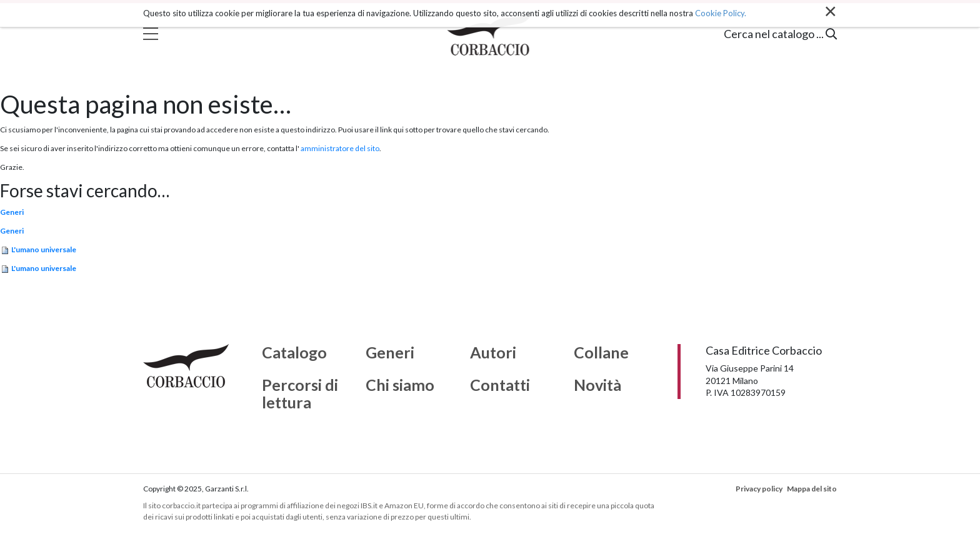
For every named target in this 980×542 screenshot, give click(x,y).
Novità (597, 385)
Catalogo (294, 353)
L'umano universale (44, 249)
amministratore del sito (340, 148)
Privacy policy (759, 489)
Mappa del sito (812, 489)
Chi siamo (400, 385)
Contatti (500, 385)
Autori (493, 353)
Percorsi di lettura (300, 394)
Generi (12, 212)
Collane (601, 353)
